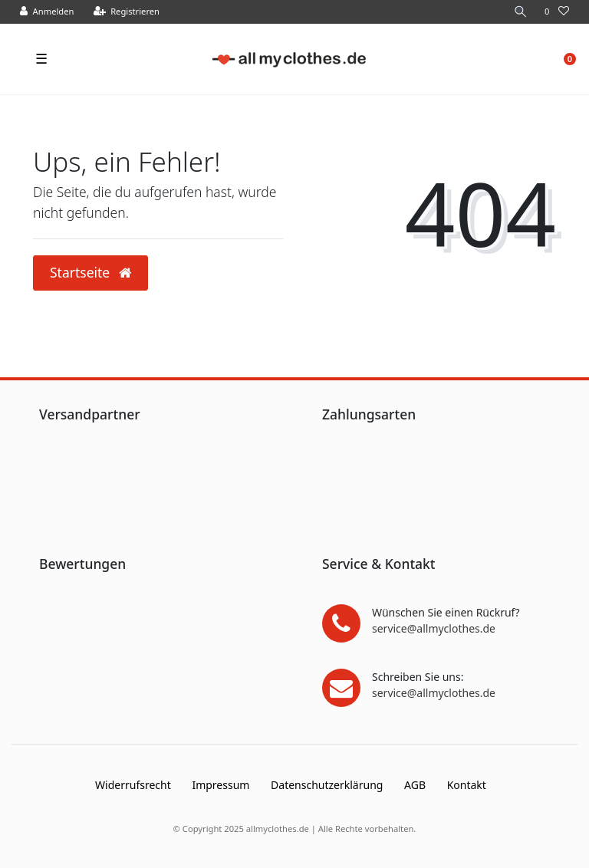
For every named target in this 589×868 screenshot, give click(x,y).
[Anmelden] (47, 12)
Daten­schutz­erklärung (327, 785)
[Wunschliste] (557, 12)
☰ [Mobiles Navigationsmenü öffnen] (41, 58)
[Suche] (521, 12)
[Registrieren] (127, 12)
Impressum (220, 785)
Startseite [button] (90, 272)
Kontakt (467, 785)
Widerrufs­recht (133, 785)
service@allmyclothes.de (434, 628)
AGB (415, 785)
